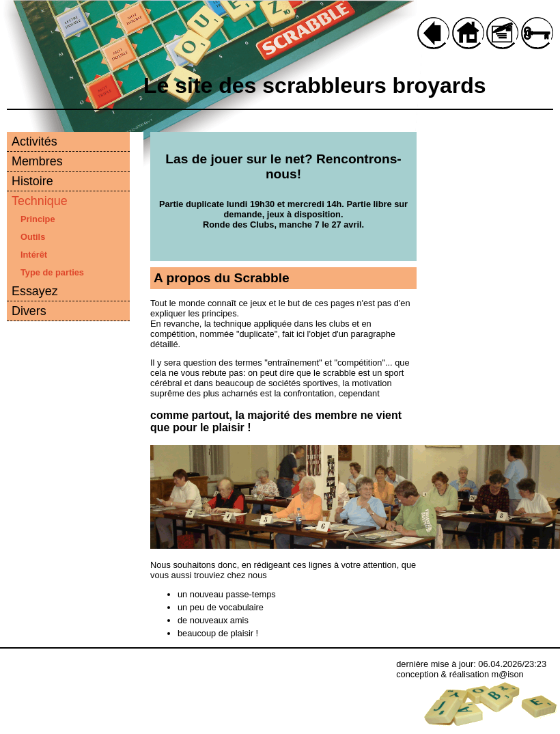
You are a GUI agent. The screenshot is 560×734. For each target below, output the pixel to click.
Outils (33, 237)
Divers (29, 311)
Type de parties (52, 272)
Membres (37, 161)
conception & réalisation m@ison (460, 674)
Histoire (32, 181)
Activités (34, 141)
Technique (40, 201)
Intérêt (34, 255)
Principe (38, 219)
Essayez (35, 291)
